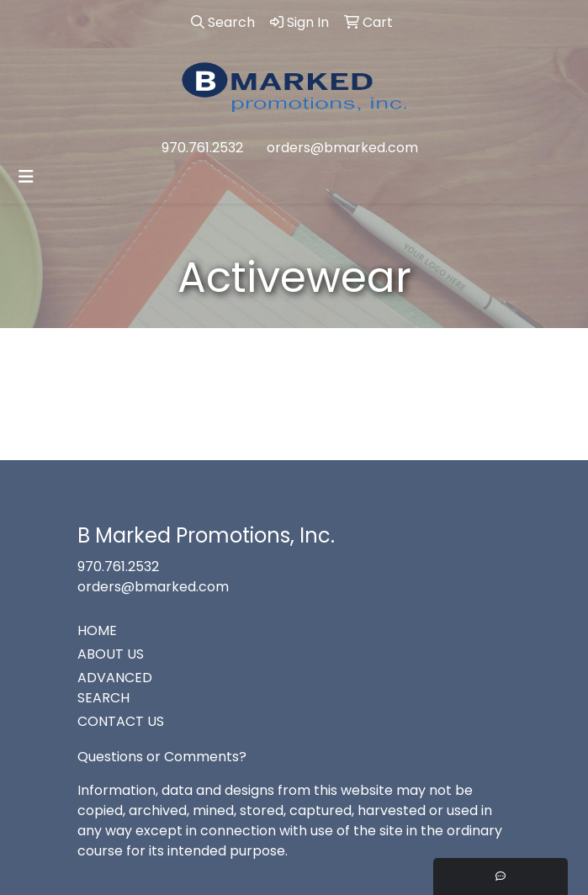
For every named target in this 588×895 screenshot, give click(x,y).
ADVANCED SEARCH (115, 688)
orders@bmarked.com (342, 148)
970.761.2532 (202, 148)
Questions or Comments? (162, 757)
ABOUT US (111, 654)
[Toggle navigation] (26, 177)
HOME (97, 630)
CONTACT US (121, 721)
